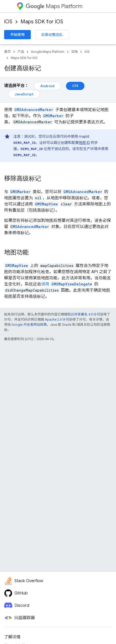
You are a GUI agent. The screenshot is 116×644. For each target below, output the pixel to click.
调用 (45, 284)
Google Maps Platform (48, 52)
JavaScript (24, 94)
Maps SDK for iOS (42, 22)
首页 (7, 52)
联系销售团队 (52, 35)
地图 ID (84, 143)
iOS (8, 22)
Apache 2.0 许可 (57, 319)
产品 (21, 52)
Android (47, 86)
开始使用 (17, 35)
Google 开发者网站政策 (29, 325)
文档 (74, 52)
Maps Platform (54, 6)
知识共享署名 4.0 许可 (84, 314)
